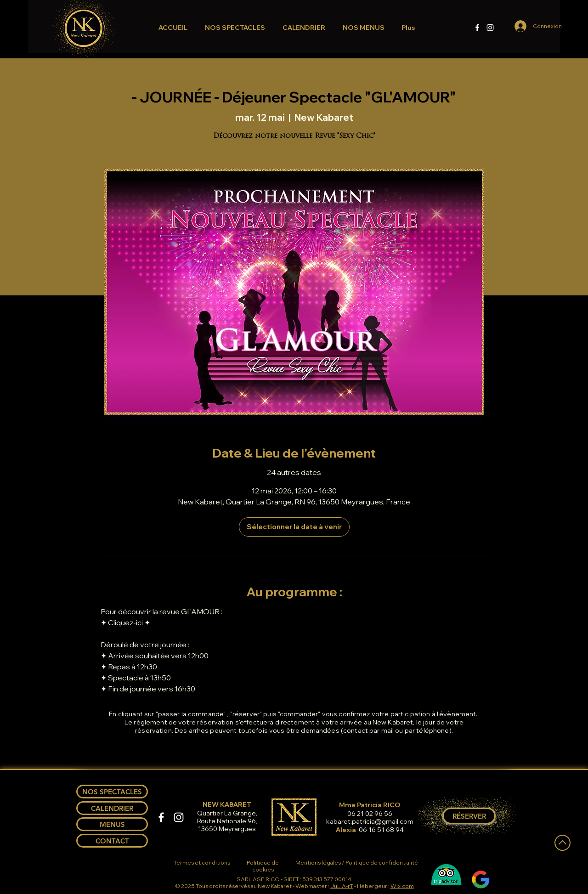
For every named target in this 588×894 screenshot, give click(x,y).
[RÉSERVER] (469, 816)
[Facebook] (477, 28)
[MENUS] (112, 824)
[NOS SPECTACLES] (112, 792)
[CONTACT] (112, 841)
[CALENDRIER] (112, 808)
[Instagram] (490, 28)
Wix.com (402, 886)
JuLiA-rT (342, 886)
